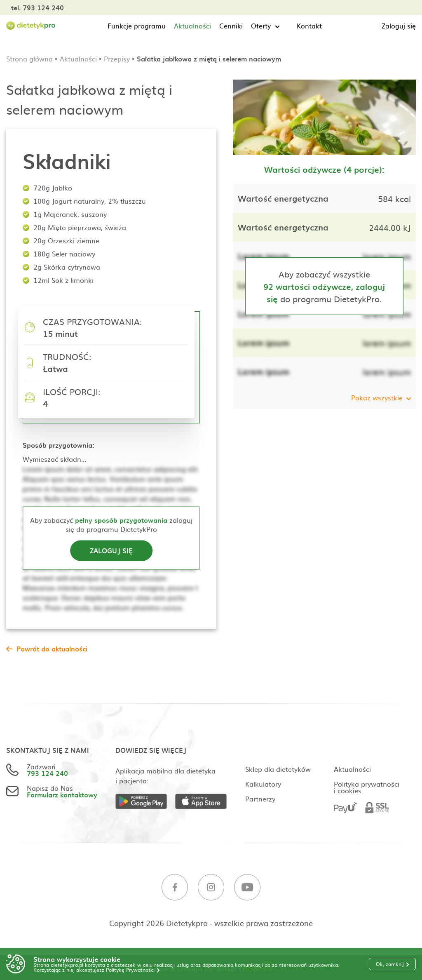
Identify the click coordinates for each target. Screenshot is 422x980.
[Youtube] (247, 887)
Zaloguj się (399, 26)
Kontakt (309, 26)
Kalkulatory (263, 784)
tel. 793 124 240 (38, 7)
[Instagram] (211, 887)
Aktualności (192, 26)
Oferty (261, 26)
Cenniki (231, 26)
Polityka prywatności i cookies (367, 787)
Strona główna (29, 59)
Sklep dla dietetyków (278, 769)
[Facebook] (175, 887)
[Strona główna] (31, 26)
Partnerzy (260, 799)
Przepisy (117, 59)
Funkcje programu (137, 26)
